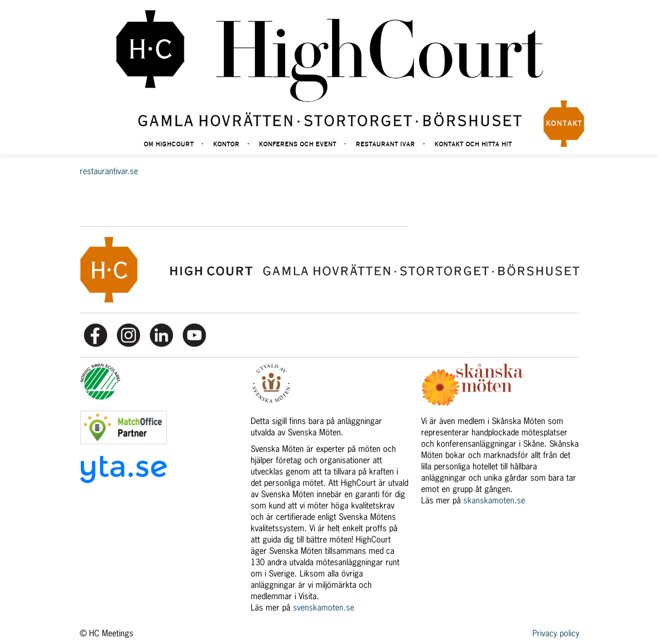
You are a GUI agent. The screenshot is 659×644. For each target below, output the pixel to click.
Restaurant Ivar (385, 145)
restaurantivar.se (109, 171)
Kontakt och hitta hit (473, 145)
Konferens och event (298, 145)
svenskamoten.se (324, 607)
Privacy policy (556, 633)
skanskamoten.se (494, 500)
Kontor (226, 145)
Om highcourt (169, 145)
